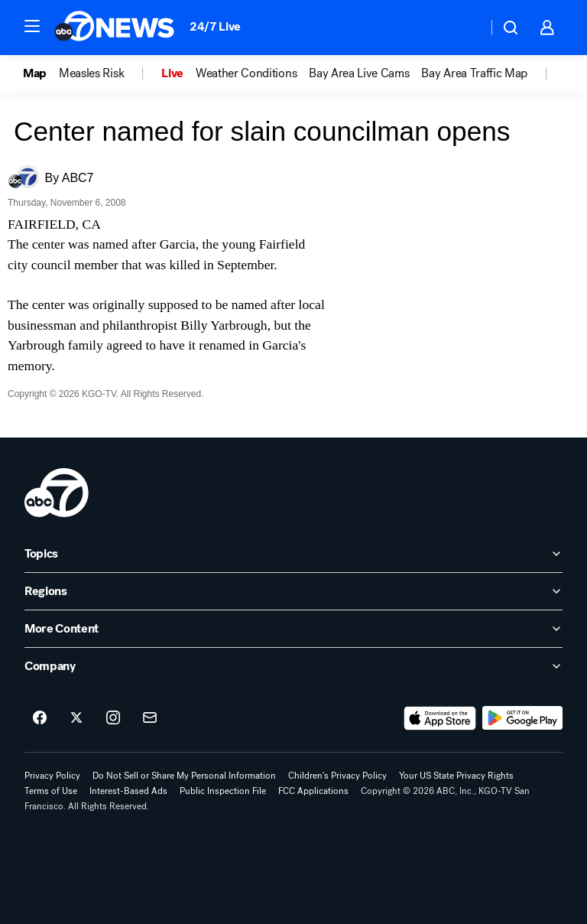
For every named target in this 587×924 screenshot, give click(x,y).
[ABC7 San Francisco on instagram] (113, 718)
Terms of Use (51, 791)
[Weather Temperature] (464, 28)
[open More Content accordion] (293, 629)
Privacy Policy (52, 776)
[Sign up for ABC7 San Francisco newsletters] (150, 718)
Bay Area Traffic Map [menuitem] (474, 73)
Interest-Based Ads (128, 791)
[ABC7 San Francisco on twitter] (76, 718)
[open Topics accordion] (293, 554)
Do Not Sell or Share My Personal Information (184, 776)
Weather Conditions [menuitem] (246, 73)
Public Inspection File (223, 791)
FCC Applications (313, 791)
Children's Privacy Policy (337, 776)
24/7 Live (215, 26)
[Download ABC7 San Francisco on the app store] (440, 718)
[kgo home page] (57, 493)
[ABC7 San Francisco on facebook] (40, 718)
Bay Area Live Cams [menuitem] (359, 73)
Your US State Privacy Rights (456, 776)
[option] (41, 73)
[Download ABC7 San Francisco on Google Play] (522, 718)
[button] (32, 26)
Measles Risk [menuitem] (91, 73)
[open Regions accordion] (293, 591)
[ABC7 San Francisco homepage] (114, 28)
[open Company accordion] (293, 666)
